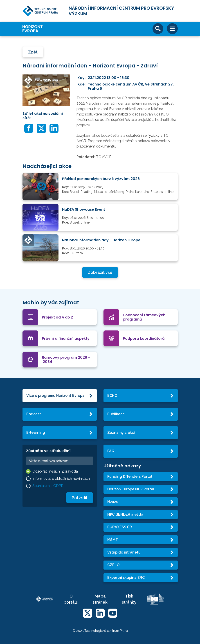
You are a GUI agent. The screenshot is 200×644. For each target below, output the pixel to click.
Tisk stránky (129, 599)
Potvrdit (80, 498)
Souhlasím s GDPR (48, 486)
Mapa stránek (100, 599)
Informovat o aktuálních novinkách (61, 479)
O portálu (71, 599)
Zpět (33, 52)
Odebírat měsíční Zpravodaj (55, 471)
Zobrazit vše (100, 272)
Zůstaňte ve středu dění (48, 451)
